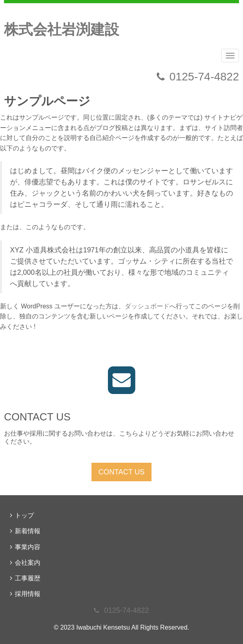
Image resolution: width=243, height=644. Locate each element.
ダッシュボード (147, 306)
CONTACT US (121, 472)
